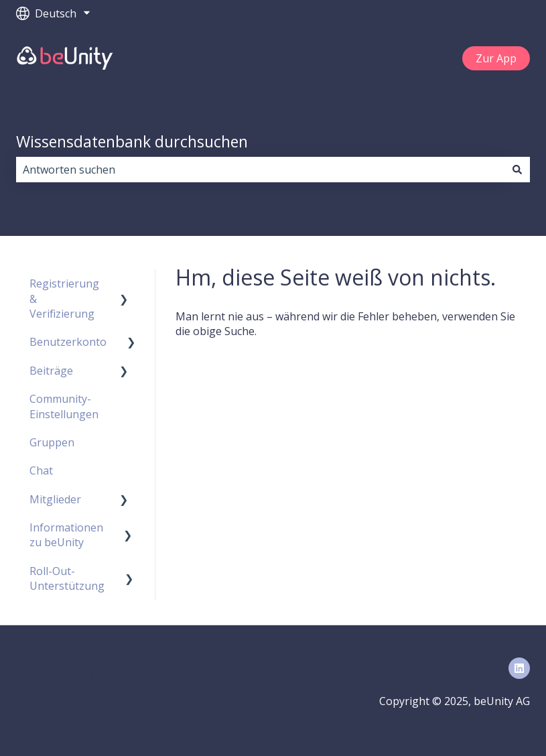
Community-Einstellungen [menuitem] (64, 406)
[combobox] (260, 170)
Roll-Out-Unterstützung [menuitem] (67, 578)
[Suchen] (517, 170)
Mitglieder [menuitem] (55, 499)
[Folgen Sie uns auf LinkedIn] (519, 668)
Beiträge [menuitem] (51, 371)
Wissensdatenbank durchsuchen (132, 141)
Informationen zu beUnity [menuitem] (66, 535)
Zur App (496, 58)
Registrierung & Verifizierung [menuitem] (64, 299)
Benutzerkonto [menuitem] (68, 342)
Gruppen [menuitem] (52, 442)
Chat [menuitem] (41, 470)
